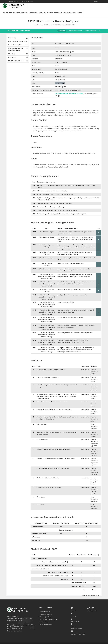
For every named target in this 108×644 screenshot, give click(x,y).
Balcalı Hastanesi (45, 606)
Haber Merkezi (45, 616)
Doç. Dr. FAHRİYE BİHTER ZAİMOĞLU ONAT (69, 88)
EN (96, 1)
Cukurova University (13, 1)
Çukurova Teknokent (46, 619)
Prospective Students (27, 1)
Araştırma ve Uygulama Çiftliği (49, 613)
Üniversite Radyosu (46, 608)
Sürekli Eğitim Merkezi (47, 611)
